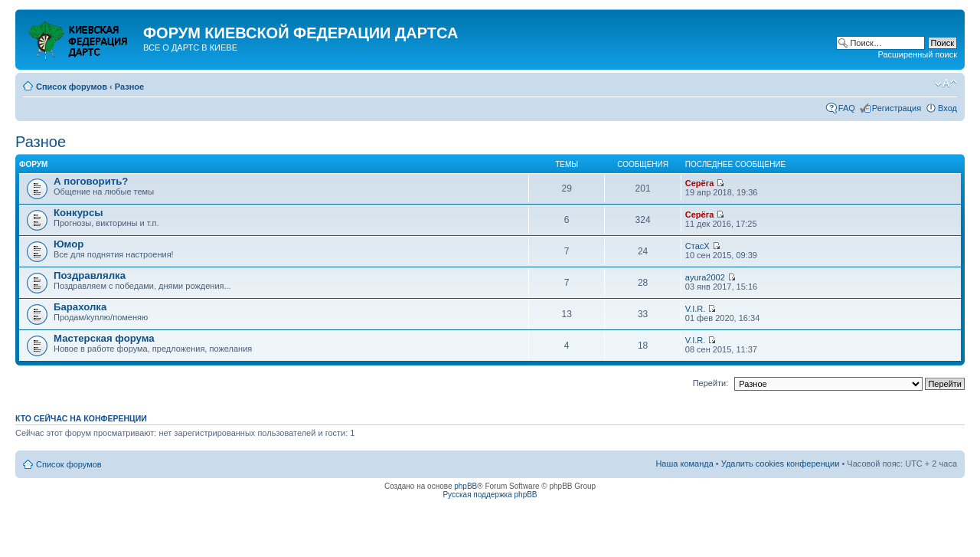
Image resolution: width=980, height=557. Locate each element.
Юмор (69, 244)
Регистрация (897, 108)
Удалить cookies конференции (781, 464)
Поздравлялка (90, 275)
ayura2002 (705, 277)
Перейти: (711, 383)
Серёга (700, 183)
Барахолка (80, 307)
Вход (947, 108)
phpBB (465, 486)
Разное (129, 87)
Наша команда (684, 464)
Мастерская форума (104, 338)
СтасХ (697, 246)
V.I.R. (696, 309)
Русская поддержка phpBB (490, 495)
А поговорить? (91, 181)
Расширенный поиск (917, 54)
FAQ (847, 108)
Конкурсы (78, 213)
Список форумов (72, 87)
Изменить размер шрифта (946, 84)
